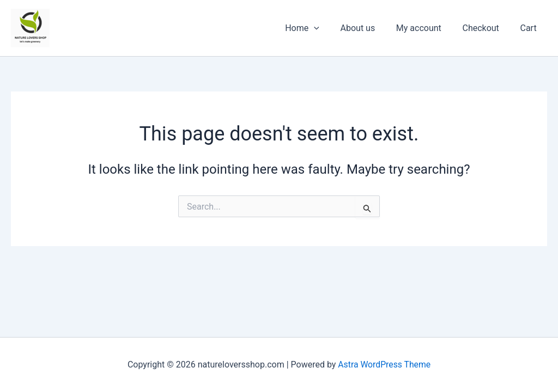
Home (319, 28)
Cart (530, 28)
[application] (330, 28)
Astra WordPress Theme (384, 365)
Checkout (486, 28)
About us (371, 28)
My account (427, 28)
